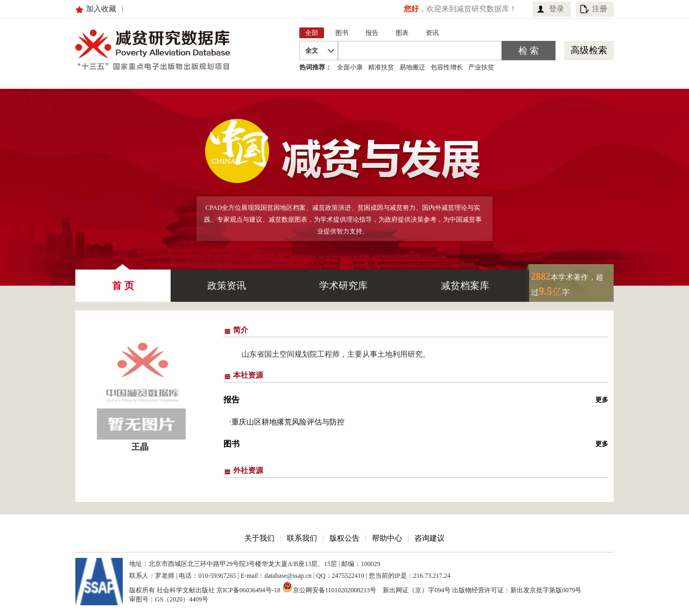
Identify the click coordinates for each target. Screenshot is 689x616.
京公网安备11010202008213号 (329, 587)
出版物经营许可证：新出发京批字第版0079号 (517, 590)
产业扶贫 (481, 67)
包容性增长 (447, 67)
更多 (602, 400)
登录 (557, 9)
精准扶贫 (381, 67)
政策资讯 (227, 286)
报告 (231, 400)
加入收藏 (101, 9)
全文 (312, 51)
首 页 (123, 280)
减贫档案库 (465, 286)
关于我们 (259, 538)
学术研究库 (343, 286)
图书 (231, 444)
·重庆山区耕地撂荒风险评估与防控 (287, 422)
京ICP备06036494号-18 (248, 590)
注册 (600, 9)
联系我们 (302, 538)
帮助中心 (387, 538)
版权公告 (344, 538)
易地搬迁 (412, 67)
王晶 (140, 447)
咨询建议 (430, 538)
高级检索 (589, 50)
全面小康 (350, 67)
